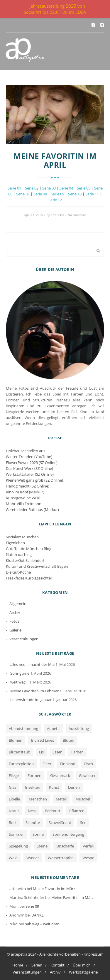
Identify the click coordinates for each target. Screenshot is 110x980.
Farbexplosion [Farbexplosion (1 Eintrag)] (21, 764)
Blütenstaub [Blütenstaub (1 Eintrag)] (20, 752)
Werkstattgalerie (83, 972)
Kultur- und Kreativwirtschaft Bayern (38, 566)
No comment (77, 215)
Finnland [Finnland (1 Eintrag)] (68, 764)
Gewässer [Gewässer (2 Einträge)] (87, 775)
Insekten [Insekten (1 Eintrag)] (33, 787)
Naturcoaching (19, 555)
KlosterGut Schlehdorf (25, 560)
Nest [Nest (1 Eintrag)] (32, 811)
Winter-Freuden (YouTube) (29, 457)
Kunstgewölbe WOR (23, 498)
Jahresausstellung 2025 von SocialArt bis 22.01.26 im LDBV (55, 9)
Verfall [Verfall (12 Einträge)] (88, 846)
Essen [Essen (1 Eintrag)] (57, 752)
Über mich (82, 965)
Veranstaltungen (24, 639)
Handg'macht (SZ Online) (28, 486)
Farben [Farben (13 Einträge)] (77, 752)
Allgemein (18, 604)
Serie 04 (66, 188)
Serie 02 (32, 188)
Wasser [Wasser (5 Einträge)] (33, 858)
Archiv (15, 612)
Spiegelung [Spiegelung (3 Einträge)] (18, 846)
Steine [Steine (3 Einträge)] (42, 846)
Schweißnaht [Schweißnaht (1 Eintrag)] (60, 822)
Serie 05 (84, 188)
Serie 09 (57, 194)
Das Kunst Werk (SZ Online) (29, 468)
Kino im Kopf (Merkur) (25, 492)
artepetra (57, 215)
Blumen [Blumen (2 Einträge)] (16, 740)
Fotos (14, 621)
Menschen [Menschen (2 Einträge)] (38, 799)
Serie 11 (92, 194)
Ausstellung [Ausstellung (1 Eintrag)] (79, 728)
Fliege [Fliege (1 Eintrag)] (14, 775)
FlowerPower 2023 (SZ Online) (32, 463)
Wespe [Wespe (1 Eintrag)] (88, 858)
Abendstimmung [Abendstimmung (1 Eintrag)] (23, 728)
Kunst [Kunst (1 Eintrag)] (54, 787)
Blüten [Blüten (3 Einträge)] (68, 740)
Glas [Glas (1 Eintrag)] (12, 787)
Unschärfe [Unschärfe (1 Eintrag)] (65, 846)
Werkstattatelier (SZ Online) (30, 474)
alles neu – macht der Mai (32, 664)
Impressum (94, 954)
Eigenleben (15, 543)
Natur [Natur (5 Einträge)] (14, 811)
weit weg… (19, 682)
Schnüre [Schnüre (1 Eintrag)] (33, 822)
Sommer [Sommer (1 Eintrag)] (16, 834)
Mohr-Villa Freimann (24, 504)
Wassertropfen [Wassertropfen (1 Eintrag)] (61, 858)
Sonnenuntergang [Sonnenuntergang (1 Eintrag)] (68, 834)
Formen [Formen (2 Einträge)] (34, 775)
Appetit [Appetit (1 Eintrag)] (53, 728)
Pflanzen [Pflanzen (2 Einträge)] (77, 811)
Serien (37, 965)
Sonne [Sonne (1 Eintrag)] (38, 834)
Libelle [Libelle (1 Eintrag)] (14, 799)
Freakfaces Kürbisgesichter (29, 578)
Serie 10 (75, 194)
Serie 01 (14, 188)
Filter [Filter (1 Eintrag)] (47, 764)
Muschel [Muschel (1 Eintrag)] (83, 799)
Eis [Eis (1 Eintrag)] (41, 752)
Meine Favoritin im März (54, 889)
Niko (13, 924)
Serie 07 (23, 194)
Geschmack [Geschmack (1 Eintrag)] (60, 775)
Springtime (20, 673)
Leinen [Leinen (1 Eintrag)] (74, 787)
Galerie (15, 630)
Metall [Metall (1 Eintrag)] (61, 799)
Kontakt (57, 965)
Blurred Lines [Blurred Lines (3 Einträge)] (43, 740)
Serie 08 (40, 194)
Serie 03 (49, 188)
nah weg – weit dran (42, 924)
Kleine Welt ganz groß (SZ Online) (34, 480)
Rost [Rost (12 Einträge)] (13, 822)
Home (18, 965)
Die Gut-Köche (18, 572)
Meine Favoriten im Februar (34, 691)
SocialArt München (22, 537)
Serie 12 (55, 200)
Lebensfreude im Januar (31, 700)
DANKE (38, 915)
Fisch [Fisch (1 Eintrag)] (89, 764)
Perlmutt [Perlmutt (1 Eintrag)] (53, 811)
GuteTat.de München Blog (29, 549)
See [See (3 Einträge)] (83, 822)
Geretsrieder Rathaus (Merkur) (32, 510)
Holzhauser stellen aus (26, 451)
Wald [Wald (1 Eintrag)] (13, 858)
